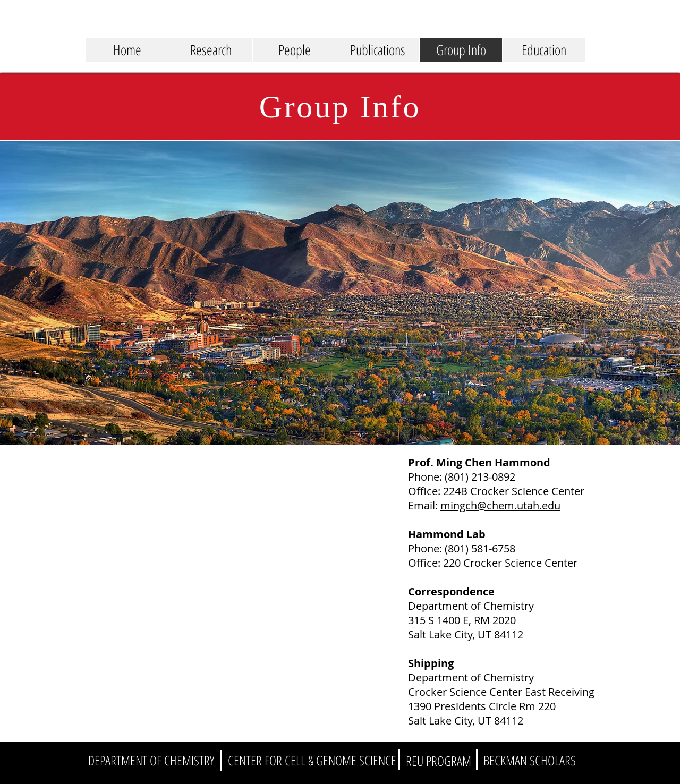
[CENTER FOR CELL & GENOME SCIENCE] (312, 760)
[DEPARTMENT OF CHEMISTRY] (151, 760)
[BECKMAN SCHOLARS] (530, 760)
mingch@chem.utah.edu (500, 505)
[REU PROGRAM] (439, 761)
